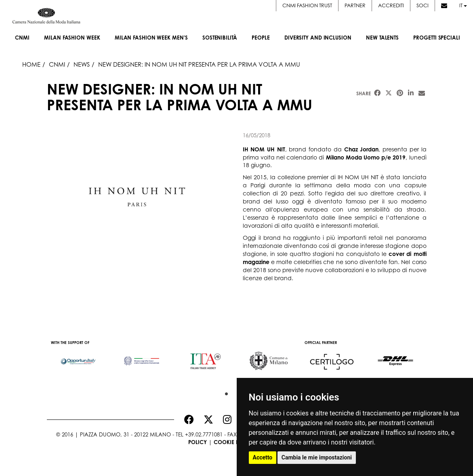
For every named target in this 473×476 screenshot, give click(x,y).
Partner (355, 5)
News (82, 64)
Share (364, 93)
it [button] (463, 5)
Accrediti (391, 5)
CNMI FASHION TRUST (307, 5)
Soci (423, 5)
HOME (31, 64)
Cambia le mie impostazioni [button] (317, 457)
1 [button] (225, 392)
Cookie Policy (234, 442)
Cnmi (57, 64)
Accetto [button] (263, 457)
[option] (79, 357)
